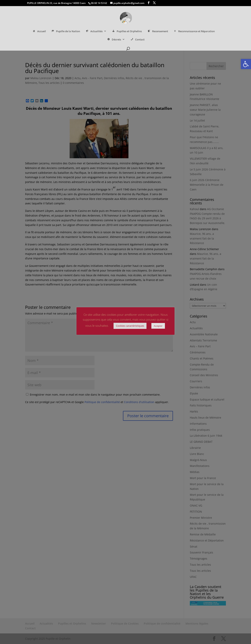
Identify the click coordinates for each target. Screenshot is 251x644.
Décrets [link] (114, 40)
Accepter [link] (158, 326)
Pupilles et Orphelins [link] (127, 32)
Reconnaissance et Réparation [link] (194, 32)
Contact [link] (137, 40)
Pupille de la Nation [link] (66, 32)
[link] (246, 64)
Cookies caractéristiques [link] (130, 326)
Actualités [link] (94, 32)
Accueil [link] (39, 32)
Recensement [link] (157, 32)
